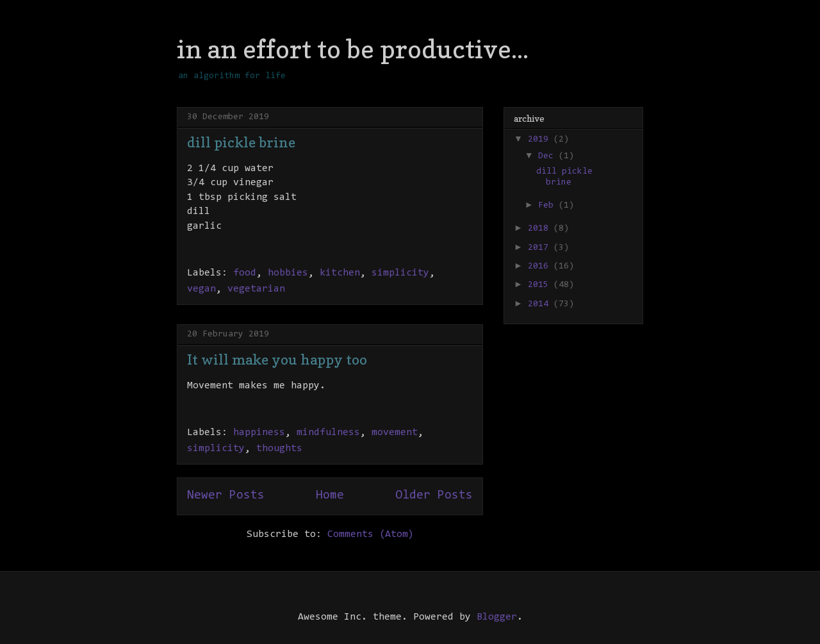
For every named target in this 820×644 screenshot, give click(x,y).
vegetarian (256, 289)
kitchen (340, 273)
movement (395, 433)
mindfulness (328, 433)
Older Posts (434, 496)
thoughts (279, 449)
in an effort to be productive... (353, 49)
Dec (548, 156)
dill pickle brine (241, 142)
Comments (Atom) (371, 534)
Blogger (497, 617)
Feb (548, 206)
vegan (201, 289)
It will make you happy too (277, 359)
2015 (541, 285)
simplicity (400, 273)
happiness (259, 433)
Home (330, 496)
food (245, 273)
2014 (541, 304)
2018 (541, 229)
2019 (541, 140)
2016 (541, 267)
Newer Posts (226, 496)
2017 (541, 248)
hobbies (288, 273)
